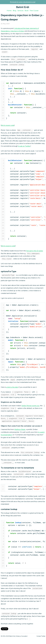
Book (27, 11)
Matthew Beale (20, 431)
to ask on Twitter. (24, 147)
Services (20, 11)
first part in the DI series (35, 251)
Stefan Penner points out (30, 407)
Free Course (34, 11)
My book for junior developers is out (23, 2)
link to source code (8, 247)
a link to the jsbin (12, 388)
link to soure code (8, 126)
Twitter (43, 639)
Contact (39, 639)
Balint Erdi (23, 7)
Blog (14, 11)
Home (9, 11)
